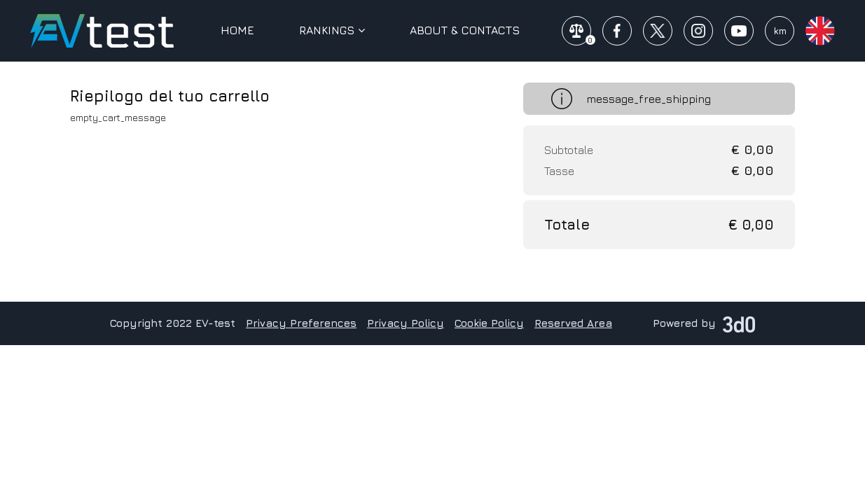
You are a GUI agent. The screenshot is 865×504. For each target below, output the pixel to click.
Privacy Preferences (301, 323)
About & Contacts (465, 30)
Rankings (332, 30)
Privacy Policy (406, 323)
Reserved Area (573, 323)
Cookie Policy (489, 323)
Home (237, 30)
